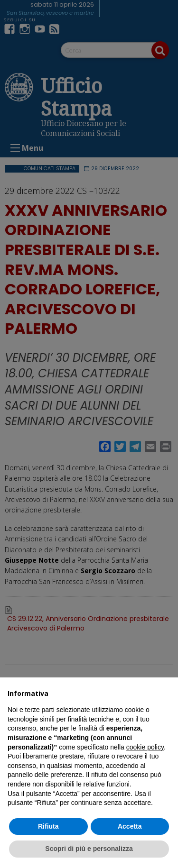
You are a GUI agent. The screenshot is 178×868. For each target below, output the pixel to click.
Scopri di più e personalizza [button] (89, 849)
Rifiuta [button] (48, 826)
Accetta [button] (130, 826)
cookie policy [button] (145, 747)
